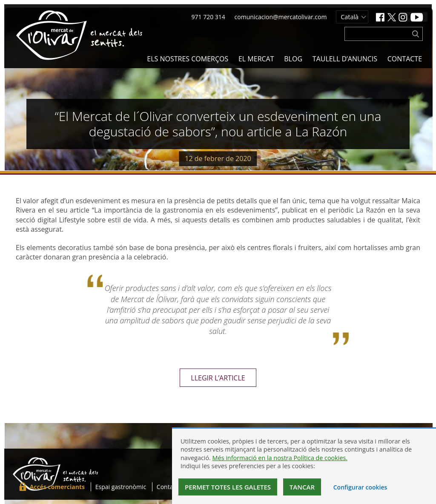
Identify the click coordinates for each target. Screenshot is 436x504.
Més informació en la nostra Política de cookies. (280, 458)
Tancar (302, 487)
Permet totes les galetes (228, 487)
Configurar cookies (360, 487)
